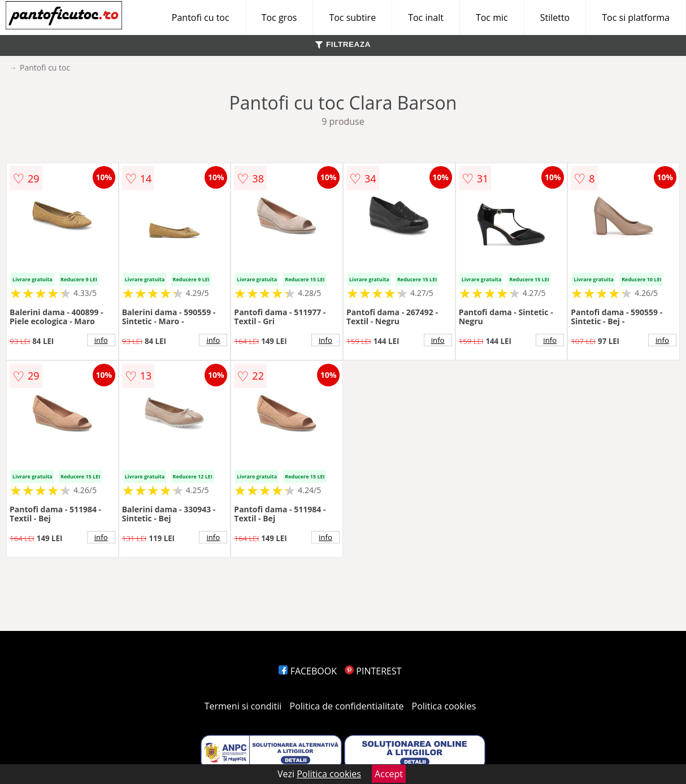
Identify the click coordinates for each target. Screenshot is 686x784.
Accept (389, 774)
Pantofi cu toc (201, 18)
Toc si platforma (636, 18)
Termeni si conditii (243, 706)
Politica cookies (444, 706)
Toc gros (279, 18)
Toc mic (492, 18)
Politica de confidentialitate (347, 706)
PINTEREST (373, 671)
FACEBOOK (308, 671)
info (101, 340)
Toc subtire (352, 18)
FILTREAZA (343, 44)
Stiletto (555, 18)
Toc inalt (426, 18)
